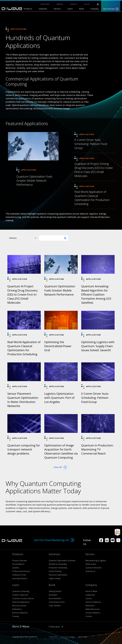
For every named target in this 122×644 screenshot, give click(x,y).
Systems (16, 568)
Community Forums (57, 602)
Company (95, 9)
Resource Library (19, 606)
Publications (17, 609)
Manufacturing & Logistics (96, 560)
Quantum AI (90, 571)
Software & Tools (19, 575)
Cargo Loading (55, 578)
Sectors (57, 9)
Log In (87, 4)
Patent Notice (83, 637)
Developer (53, 595)
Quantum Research (94, 568)
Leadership (90, 595)
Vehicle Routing (55, 571)
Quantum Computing (21, 591)
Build (81, 9)
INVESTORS (45, 4)
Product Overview (20, 560)
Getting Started (55, 591)
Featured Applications (21, 602)
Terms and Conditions (68, 637)
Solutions (43, 9)
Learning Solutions (20, 578)
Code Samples (55, 606)
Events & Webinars (20, 613)
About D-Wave (91, 591)
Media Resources (93, 609)
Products (28, 9)
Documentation (55, 598)
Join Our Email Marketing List (54, 540)
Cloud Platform (18, 564)
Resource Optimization (58, 575)
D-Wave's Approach (20, 595)
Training (15, 616)
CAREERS (60, 4)
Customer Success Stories (23, 598)
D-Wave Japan (56, 627)
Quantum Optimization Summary (62, 560)
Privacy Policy (53, 637)
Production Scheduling (58, 568)
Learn (70, 9)
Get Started (111, 9)
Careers (89, 598)
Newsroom (90, 606)
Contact (89, 616)
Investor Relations (93, 613)
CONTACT (74, 4)
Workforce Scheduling (58, 564)
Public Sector (91, 564)
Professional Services (21, 571)
